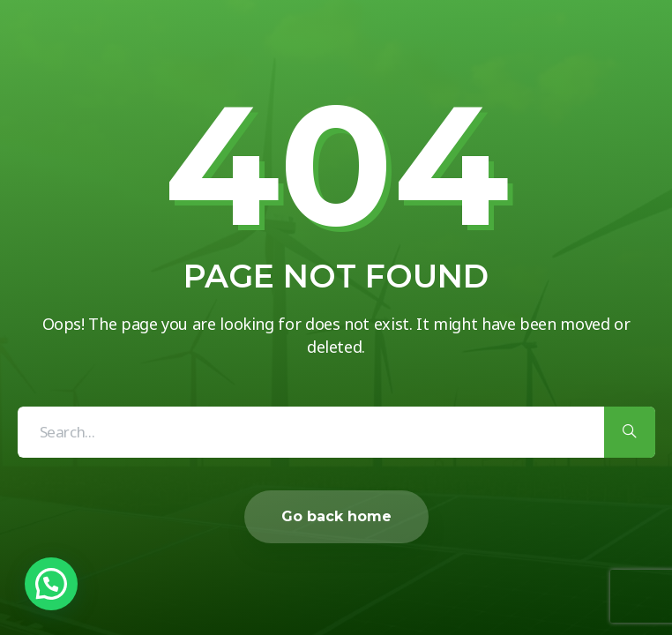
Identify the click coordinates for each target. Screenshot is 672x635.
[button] (51, 584)
